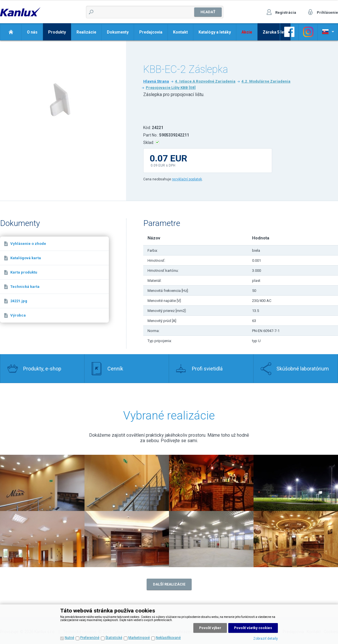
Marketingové (139, 638)
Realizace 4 (296, 483)
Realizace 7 (211, 539)
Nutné (69, 638)
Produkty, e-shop (42, 369)
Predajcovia (151, 32)
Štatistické (114, 638)
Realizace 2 (42, 483)
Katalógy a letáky (215, 32)
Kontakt (180, 32)
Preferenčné (90, 638)
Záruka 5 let (274, 32)
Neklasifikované (168, 638)
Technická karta (25, 287)
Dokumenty (118, 32)
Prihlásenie (327, 12)
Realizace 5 (42, 539)
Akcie (247, 32)
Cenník (115, 369)
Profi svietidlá (207, 369)
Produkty (57, 32)
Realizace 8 (296, 539)
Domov (11, 32)
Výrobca (18, 315)
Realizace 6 (127, 539)
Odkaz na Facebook (289, 32)
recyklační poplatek (187, 179)
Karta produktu (24, 272)
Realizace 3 (211, 483)
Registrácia (286, 12)
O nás (32, 32)
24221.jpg (19, 301)
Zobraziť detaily (266, 639)
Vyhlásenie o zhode (28, 244)
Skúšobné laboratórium (303, 369)
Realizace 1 (127, 483)
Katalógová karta (26, 258)
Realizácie (86, 32)
